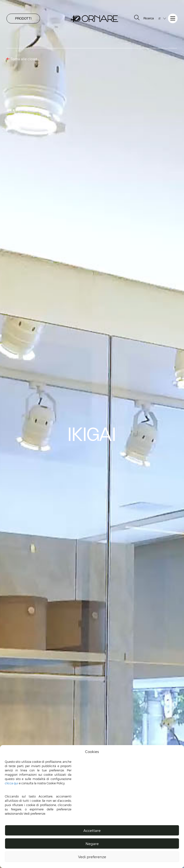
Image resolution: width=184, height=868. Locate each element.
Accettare (92, 830)
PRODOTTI (23, 18)
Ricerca (144, 18)
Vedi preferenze (92, 857)
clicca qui (11, 783)
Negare (92, 844)
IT (160, 19)
